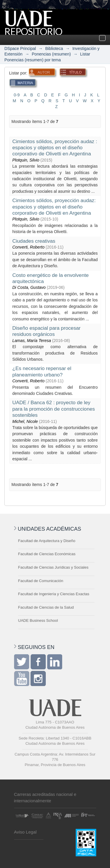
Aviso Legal (25, 832)
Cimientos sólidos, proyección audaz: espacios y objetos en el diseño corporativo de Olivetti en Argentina (54, 207)
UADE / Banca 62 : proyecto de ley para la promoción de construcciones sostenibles (54, 409)
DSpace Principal (20, 48)
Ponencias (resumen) (51, 54)
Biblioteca (54, 48)
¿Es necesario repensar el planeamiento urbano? (42, 371)
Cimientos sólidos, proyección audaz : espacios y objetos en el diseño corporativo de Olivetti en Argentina (55, 148)
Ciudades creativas (34, 241)
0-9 (17, 95)
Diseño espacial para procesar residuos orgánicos (46, 331)
